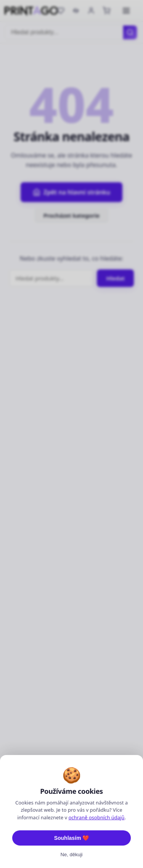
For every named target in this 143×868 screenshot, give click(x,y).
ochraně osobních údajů (96, 856)
